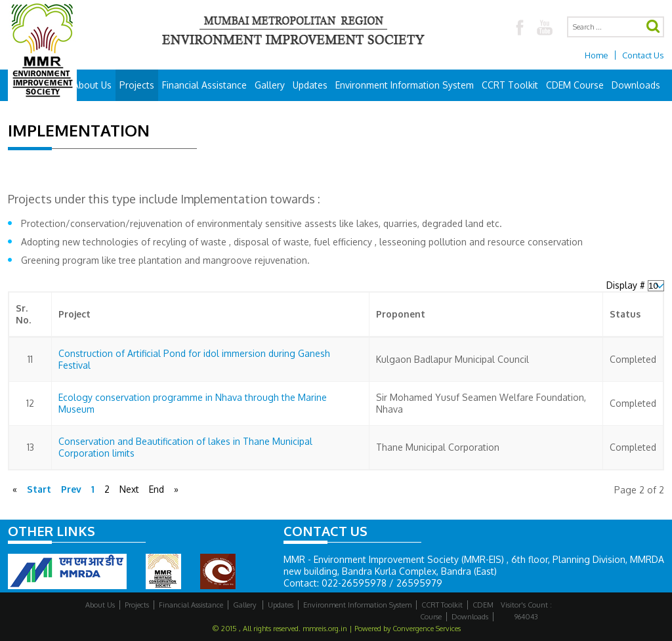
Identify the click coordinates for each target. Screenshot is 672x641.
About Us (92, 85)
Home (597, 55)
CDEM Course (575, 85)
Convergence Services (427, 629)
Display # (627, 285)
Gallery (270, 85)
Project (74, 314)
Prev (71, 489)
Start (39, 489)
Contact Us (643, 55)
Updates (310, 85)
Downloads (636, 85)
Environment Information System (405, 85)
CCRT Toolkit (510, 85)
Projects (137, 85)
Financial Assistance (204, 85)
